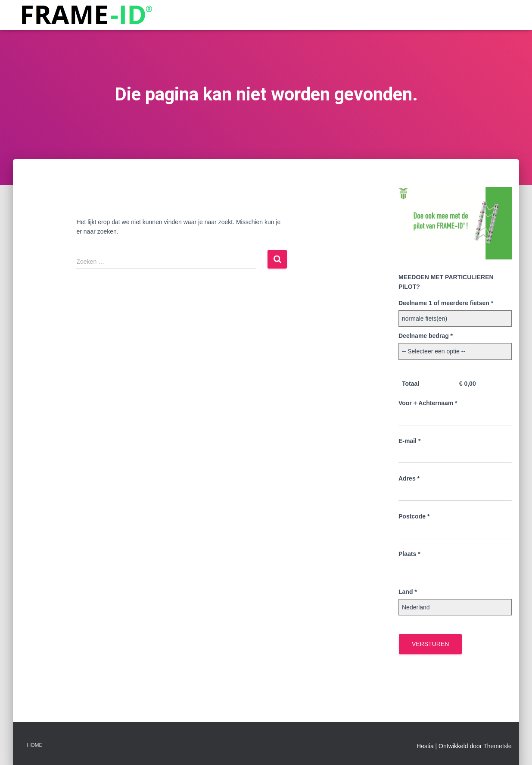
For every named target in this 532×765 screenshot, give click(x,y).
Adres (409, 478)
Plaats (409, 554)
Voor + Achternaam (428, 403)
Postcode (414, 516)
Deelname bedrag (426, 336)
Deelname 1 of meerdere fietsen (446, 303)
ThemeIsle (497, 746)
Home (35, 745)
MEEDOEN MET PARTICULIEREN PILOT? (446, 282)
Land (408, 592)
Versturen (430, 644)
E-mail (409, 441)
